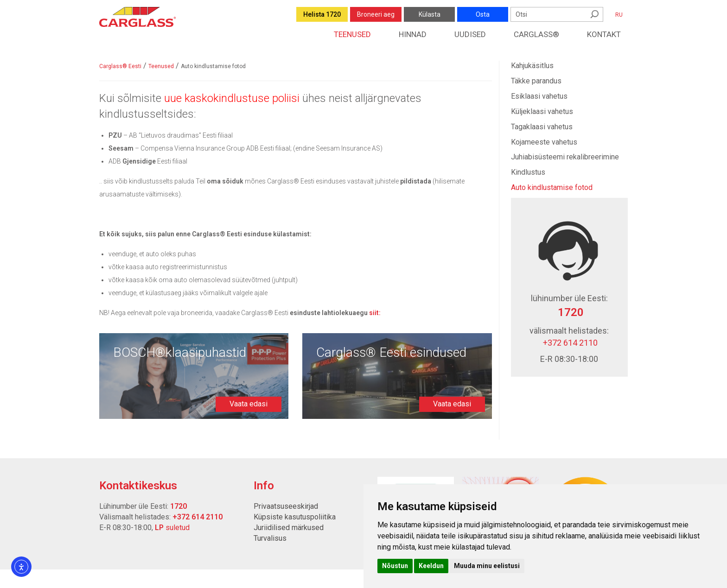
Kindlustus (528, 172)
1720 (569, 312)
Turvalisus (270, 538)
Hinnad (413, 34)
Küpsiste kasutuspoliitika (295, 517)
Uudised (470, 34)
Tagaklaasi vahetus (542, 127)
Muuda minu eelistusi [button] (487, 566)
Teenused (352, 34)
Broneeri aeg (376, 14)
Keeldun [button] (431, 566)
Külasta (430, 14)
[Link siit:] (375, 313)
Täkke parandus (536, 81)
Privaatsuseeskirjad (286, 506)
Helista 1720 (322, 14)
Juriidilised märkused (289, 528)
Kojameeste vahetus (544, 142)
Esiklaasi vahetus (539, 96)
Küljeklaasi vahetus (542, 111)
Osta (483, 14)
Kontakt (604, 34)
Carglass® (536, 34)
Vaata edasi (249, 404)
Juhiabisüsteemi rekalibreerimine (565, 157)
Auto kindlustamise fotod (552, 187)
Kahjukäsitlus (532, 66)
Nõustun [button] (395, 566)
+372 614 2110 (569, 343)
